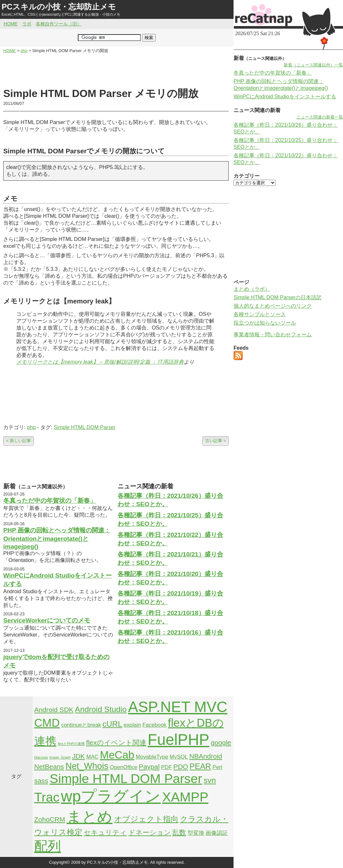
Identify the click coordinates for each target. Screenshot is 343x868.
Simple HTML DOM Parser (85, 427)
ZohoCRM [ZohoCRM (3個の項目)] (50, 819)
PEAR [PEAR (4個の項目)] (200, 766)
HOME (11, 24)
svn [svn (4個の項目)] (210, 780)
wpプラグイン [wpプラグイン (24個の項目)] (111, 796)
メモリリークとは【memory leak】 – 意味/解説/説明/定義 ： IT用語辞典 (100, 362)
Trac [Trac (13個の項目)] (47, 797)
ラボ (27, 24)
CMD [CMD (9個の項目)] (47, 723)
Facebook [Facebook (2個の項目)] (154, 725)
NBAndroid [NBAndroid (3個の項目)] (206, 756)
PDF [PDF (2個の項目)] (166, 767)
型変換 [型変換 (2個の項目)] (196, 833)
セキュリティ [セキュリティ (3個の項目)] (105, 832)
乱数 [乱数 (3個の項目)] (179, 832)
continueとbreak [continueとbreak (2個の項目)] (81, 725)
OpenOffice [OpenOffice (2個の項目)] (124, 767)
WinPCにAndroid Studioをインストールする (285, 97)
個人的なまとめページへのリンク (273, 306)
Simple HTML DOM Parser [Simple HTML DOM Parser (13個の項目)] (126, 778)
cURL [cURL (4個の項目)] (113, 724)
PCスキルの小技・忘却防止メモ (59, 7)
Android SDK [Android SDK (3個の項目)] (54, 710)
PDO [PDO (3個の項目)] (181, 767)
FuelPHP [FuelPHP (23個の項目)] (178, 740)
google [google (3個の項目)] (221, 742)
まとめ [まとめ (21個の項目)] (89, 817)
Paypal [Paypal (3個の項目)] (149, 767)
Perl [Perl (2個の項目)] (217, 767)
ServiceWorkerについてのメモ (47, 620)
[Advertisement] (116, 70)
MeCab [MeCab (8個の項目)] (117, 755)
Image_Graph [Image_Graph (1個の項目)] (60, 757)
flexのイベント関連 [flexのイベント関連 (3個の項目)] (116, 742)
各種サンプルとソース (260, 314)
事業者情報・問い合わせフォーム (273, 335)
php (31, 427)
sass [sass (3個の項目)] (41, 781)
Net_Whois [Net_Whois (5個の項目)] (87, 766)
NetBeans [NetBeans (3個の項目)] (49, 767)
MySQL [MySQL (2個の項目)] (179, 757)
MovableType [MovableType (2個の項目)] (152, 757)
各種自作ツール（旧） (59, 24)
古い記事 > (215, 441)
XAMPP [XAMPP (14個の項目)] (185, 797)
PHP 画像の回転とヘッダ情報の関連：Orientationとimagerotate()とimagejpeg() (57, 538)
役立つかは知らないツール (265, 323)
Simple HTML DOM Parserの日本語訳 (278, 297)
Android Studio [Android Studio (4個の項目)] (101, 709)
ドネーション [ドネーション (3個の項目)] (150, 832)
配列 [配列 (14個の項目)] (48, 846)
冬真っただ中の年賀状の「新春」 (50, 501)
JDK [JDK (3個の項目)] (78, 756)
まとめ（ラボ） (252, 289)
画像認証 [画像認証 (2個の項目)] (217, 833)
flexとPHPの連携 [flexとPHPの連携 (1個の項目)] (71, 744)
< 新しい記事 (19, 441)
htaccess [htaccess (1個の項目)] (41, 757)
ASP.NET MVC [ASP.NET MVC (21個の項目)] (178, 707)
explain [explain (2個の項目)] (132, 725)
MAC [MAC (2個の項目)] (92, 757)
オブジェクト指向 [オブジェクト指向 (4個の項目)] (146, 819)
